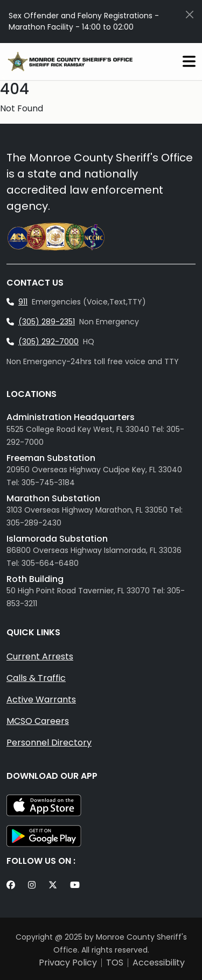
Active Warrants (41, 700)
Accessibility (159, 963)
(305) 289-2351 (47, 322)
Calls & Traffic (36, 678)
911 (23, 302)
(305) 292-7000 (48, 342)
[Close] (190, 15)
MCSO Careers (38, 721)
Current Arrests (40, 656)
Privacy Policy (68, 963)
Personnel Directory (49, 743)
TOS (115, 963)
